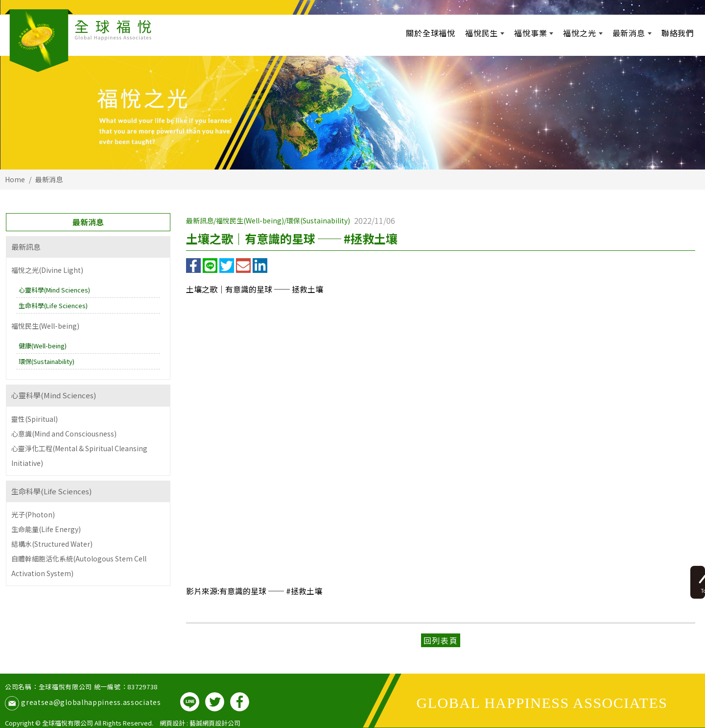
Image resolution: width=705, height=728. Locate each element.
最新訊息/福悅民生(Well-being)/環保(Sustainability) (268, 220)
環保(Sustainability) (47, 361)
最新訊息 (26, 247)
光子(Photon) (33, 514)
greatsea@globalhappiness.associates (91, 702)
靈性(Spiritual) (35, 419)
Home (15, 179)
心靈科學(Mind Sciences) (54, 290)
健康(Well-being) (43, 346)
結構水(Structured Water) (52, 544)
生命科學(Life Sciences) (53, 305)
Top (689, 563)
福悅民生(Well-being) (45, 326)
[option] (352, 85)
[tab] (88, 247)
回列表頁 (441, 640)
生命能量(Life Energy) (46, 529)
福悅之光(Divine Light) (47, 270)
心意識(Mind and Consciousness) (64, 434)
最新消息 (49, 179)
